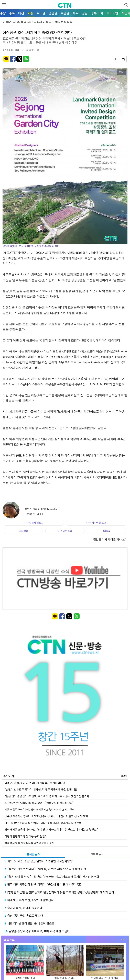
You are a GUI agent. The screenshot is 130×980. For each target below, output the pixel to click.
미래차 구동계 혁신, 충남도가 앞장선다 (29, 900)
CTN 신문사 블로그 (34, 523)
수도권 (41, 13)
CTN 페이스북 (65, 531)
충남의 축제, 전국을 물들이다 (23, 908)
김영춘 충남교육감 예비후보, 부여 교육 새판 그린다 (37, 931)
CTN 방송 (23, 531)
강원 (85, 13)
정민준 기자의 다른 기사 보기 (110, 539)
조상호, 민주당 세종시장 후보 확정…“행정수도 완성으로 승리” (39, 803)
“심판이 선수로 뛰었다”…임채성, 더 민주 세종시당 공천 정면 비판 (41, 789)
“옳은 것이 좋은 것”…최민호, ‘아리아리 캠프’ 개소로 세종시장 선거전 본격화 (47, 796)
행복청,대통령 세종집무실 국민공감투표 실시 (29, 843)
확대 (121, 72)
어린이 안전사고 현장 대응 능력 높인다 (26, 836)
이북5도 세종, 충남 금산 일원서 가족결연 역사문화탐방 (35, 783)
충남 (3, 13)
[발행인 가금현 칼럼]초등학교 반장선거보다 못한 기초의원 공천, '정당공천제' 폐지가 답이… (61, 892)
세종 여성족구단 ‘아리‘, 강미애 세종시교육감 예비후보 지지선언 (40, 809)
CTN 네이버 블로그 (96, 523)
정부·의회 (97, 13)
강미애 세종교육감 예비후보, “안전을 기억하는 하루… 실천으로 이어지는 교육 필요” (51, 829)
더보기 (124, 776)
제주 (75, 13)
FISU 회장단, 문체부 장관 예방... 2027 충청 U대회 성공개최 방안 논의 (43, 823)
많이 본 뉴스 (97, 854)
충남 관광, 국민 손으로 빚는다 (24, 915)
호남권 (65, 13)
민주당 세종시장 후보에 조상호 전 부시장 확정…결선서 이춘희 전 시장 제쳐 (46, 816)
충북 (12, 13)
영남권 (53, 13)
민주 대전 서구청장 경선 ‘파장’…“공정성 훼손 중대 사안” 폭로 (43, 884)
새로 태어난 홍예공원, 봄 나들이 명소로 (29, 923)
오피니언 (112, 13)
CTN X (106, 531)
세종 (30, 13)
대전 (21, 13)
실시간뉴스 (33, 854)
